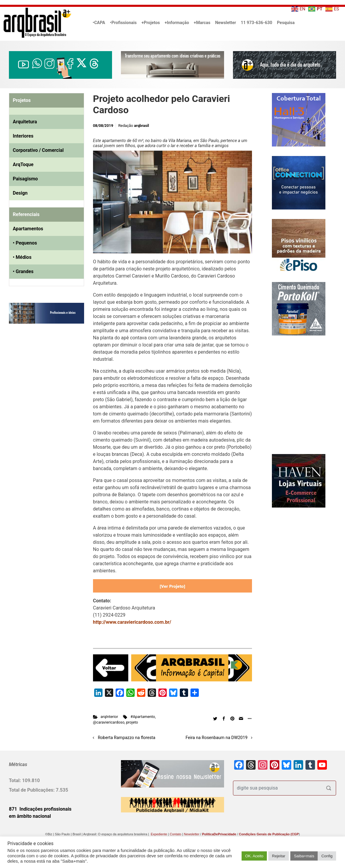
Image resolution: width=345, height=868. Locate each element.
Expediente (159, 834)
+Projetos (151, 23)
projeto (132, 722)
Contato (175, 834)
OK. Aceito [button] (254, 856)
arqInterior (109, 717)
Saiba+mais (304, 856)
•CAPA (99, 23)
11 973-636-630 (256, 23)
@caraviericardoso (109, 722)
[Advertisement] (46, 389)
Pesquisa (286, 23)
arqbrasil (142, 126)
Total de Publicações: (32, 790)
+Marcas (202, 23)
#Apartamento (143, 717)
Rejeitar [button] (279, 856)
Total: (15, 780)
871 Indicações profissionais (40, 809)
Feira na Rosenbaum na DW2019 (217, 738)
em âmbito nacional (30, 816)
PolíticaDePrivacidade (219, 834)
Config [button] (327, 856)
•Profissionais (123, 23)
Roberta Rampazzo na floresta (126, 738)
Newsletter (226, 23)
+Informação (177, 23)
